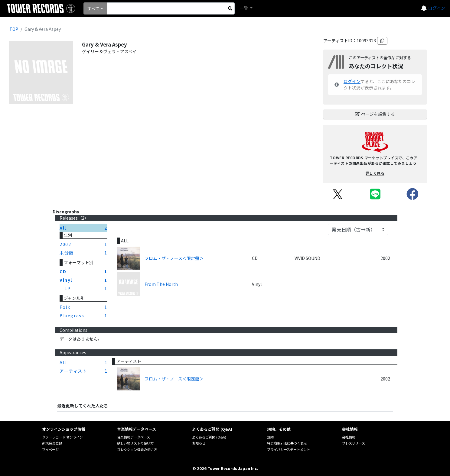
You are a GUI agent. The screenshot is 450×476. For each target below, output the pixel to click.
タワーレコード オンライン (62, 437)
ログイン (437, 8)
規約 (270, 437)
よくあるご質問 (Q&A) (209, 437)
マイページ (50, 449)
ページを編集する (375, 114)
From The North (161, 284)
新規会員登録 (52, 443)
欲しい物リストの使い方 (135, 443)
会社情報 (349, 437)
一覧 (244, 8)
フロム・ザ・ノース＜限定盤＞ (174, 258)
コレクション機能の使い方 (137, 449)
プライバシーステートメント (289, 449)
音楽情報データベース (134, 437)
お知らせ (199, 443)
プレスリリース (354, 443)
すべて (93, 8)
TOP (14, 29)
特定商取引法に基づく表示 (287, 443)
